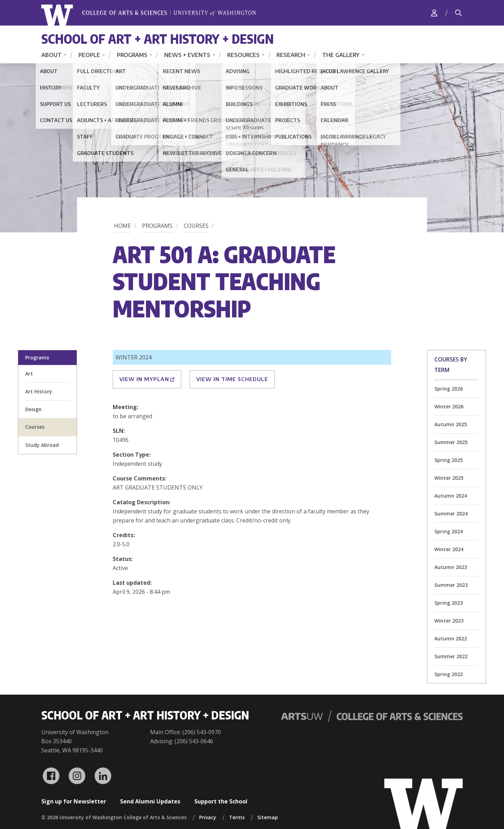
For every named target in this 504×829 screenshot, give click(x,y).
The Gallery (341, 55)
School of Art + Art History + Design (157, 39)
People (89, 55)
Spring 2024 (449, 531)
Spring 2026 (449, 389)
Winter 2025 (449, 478)
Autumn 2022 (451, 638)
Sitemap (268, 817)
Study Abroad (42, 445)
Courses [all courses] (35, 427)
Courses (196, 226)
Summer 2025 (451, 442)
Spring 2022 (449, 674)
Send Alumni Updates (150, 801)
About (51, 55)
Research (291, 55)
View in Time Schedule (232, 379)
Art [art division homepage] (29, 374)
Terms (237, 817)
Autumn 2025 (451, 424)
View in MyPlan (147, 379)
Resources (243, 55)
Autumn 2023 (451, 567)
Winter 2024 (449, 549)
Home (122, 226)
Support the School (221, 801)
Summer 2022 (451, 656)
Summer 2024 (451, 514)
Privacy (208, 817)
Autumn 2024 (451, 496)
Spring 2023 (449, 603)
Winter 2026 (449, 406)
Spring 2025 (449, 460)
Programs (132, 55)
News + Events (187, 55)
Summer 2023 (451, 585)
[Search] (458, 13)
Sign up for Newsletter (74, 801)
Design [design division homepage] (33, 409)
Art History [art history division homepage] (39, 391)
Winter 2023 (449, 621)
